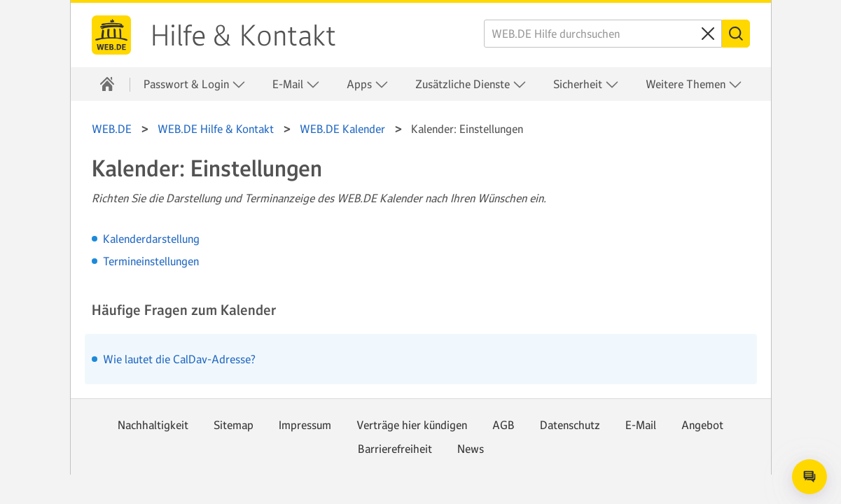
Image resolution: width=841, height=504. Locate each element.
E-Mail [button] (296, 84)
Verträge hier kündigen (412, 425)
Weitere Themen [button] (694, 84)
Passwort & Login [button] (195, 84)
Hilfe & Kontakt (243, 36)
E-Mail (641, 425)
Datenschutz (570, 425)
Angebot (702, 425)
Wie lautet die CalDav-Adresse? (179, 359)
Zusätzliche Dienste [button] (471, 84)
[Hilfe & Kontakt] (107, 84)
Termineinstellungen (151, 261)
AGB (503, 425)
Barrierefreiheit (395, 449)
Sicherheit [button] (586, 84)
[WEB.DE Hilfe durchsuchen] (603, 34)
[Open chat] (809, 477)
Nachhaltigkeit (153, 425)
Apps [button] (368, 84)
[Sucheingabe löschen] (708, 34)
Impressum (305, 425)
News (471, 449)
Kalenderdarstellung (151, 239)
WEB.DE (111, 35)
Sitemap (234, 425)
